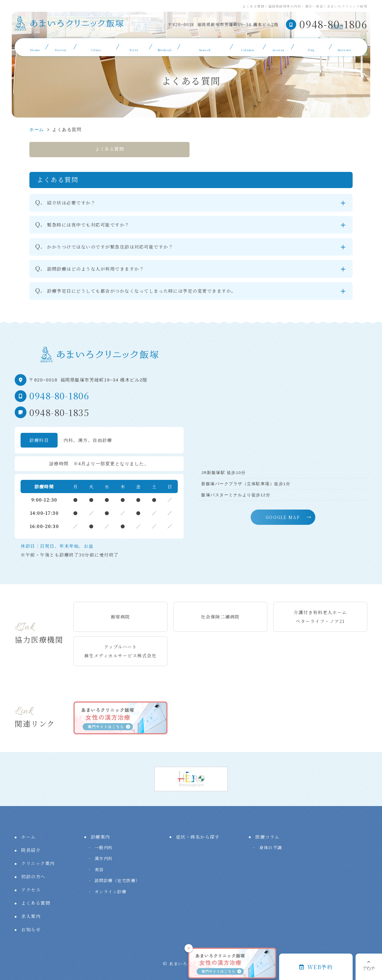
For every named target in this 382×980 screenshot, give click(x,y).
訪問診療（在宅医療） (117, 880)
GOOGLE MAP (283, 517)
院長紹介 (61, 46)
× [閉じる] (189, 948)
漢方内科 (104, 858)
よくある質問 (311, 46)
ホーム (35, 46)
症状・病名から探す (205, 46)
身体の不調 (271, 847)
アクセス (278, 46)
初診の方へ (134, 46)
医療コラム (248, 46)
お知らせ (31, 929)
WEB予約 (316, 967)
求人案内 (344, 46)
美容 (99, 870)
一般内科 (104, 847)
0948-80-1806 (59, 396)
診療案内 (165, 46)
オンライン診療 (111, 892)
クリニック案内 (96, 46)
